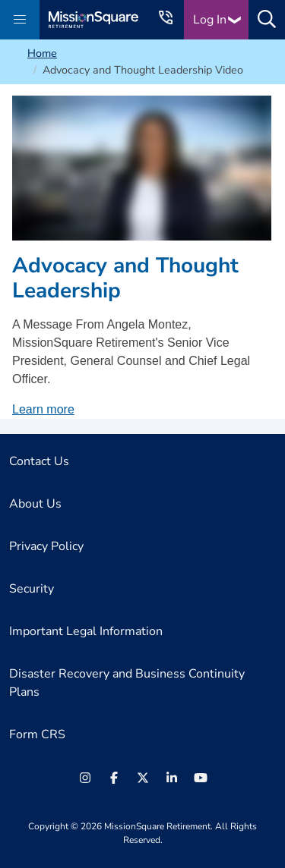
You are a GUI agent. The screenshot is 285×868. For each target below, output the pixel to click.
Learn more (43, 409)
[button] (20, 20)
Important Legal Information (86, 631)
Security (32, 589)
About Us (35, 504)
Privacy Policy (46, 546)
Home (42, 53)
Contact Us (39, 461)
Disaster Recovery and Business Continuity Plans (127, 683)
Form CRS (37, 734)
